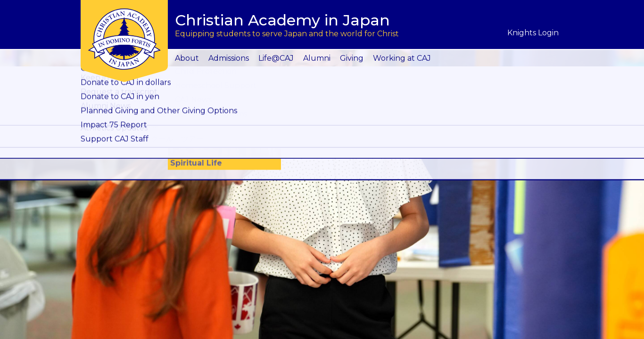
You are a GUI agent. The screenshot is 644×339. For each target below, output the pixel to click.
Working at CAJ (402, 58)
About (187, 58)
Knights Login (533, 33)
